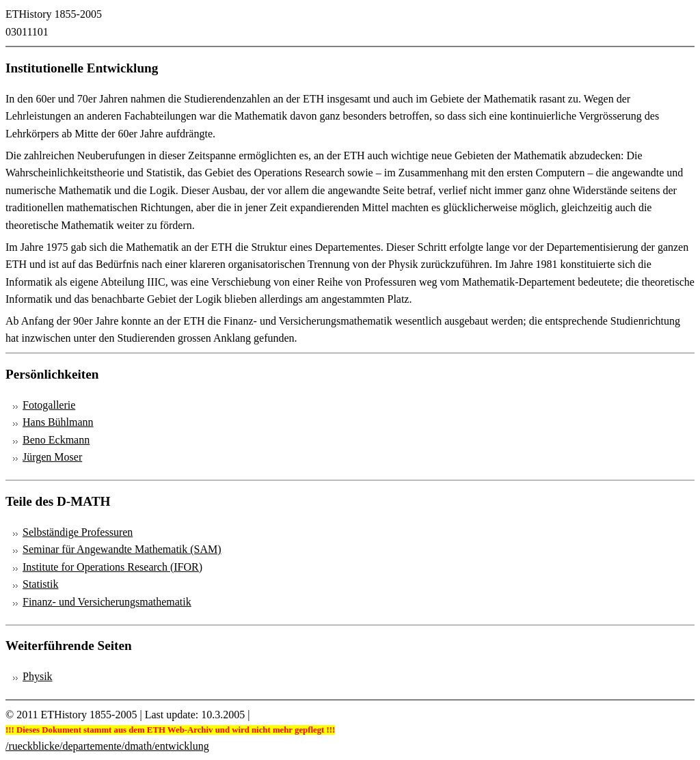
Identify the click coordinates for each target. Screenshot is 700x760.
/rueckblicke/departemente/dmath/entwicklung (107, 746)
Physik (38, 676)
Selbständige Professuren (78, 532)
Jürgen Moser (52, 457)
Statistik (40, 584)
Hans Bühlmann (58, 422)
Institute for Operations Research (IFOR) (112, 567)
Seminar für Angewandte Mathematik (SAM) (122, 549)
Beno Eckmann (56, 440)
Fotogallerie (49, 405)
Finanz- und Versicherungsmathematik (107, 602)
